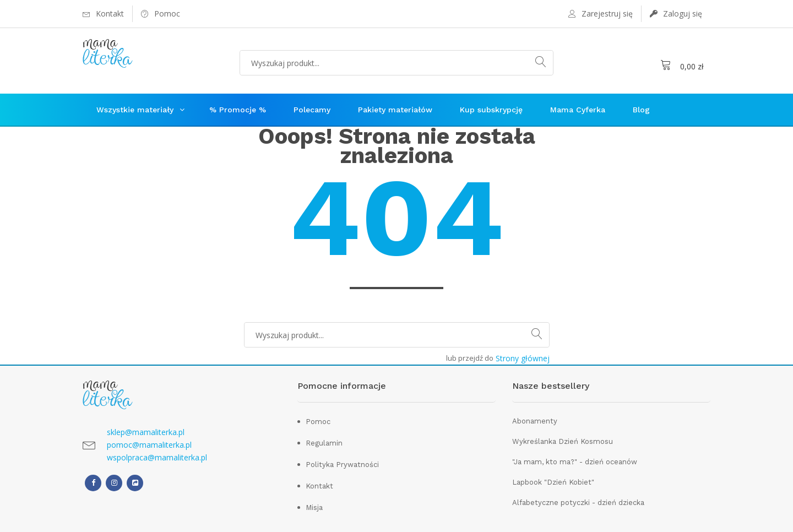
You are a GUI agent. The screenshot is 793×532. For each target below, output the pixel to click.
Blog (641, 110)
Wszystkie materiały (135, 110)
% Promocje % (238, 110)
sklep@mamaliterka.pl (146, 432)
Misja (314, 507)
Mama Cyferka (578, 110)
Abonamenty (535, 421)
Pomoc (318, 422)
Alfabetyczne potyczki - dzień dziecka (578, 503)
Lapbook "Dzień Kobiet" (553, 482)
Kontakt (319, 486)
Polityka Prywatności (342, 465)
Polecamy (312, 110)
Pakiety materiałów (395, 110)
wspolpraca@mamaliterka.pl (157, 457)
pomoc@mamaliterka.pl (149, 445)
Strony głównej (523, 358)
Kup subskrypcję (491, 110)
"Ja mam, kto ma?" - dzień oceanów (575, 462)
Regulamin (324, 443)
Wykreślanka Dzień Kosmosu (563, 441)
